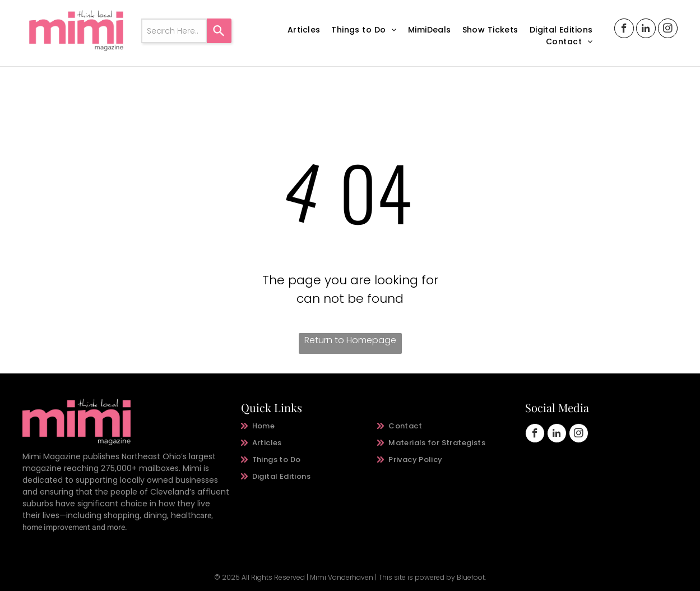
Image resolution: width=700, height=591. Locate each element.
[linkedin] (646, 30)
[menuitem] (304, 30)
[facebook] (624, 30)
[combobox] (174, 31)
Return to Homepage (350, 340)
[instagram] (668, 30)
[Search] (219, 31)
